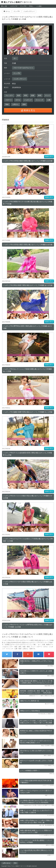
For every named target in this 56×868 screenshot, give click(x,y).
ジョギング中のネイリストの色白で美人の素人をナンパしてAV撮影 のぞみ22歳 (28, 497)
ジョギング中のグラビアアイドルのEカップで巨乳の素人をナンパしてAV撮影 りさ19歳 (28, 540)
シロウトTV (14, 6)
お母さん (16, 104)
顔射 (33, 95)
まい (15, 58)
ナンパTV (23, 6)
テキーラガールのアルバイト (23, 68)
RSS (15, 863)
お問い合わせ (7, 863)
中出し (31, 6)
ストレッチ (39, 100)
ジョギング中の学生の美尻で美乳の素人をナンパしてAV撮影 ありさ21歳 (28, 285)
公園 (49, 100)
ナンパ (47, 95)
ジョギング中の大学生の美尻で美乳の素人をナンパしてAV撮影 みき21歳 (28, 245)
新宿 (40, 95)
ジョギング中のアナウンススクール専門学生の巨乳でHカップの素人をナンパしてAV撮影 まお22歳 (28, 626)
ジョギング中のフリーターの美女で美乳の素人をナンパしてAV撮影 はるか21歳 (28, 583)
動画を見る (49, 157)
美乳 (26, 95)
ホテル (18, 100)
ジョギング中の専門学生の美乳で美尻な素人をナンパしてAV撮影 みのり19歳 (28, 327)
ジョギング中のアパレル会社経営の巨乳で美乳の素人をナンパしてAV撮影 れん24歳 (27, 454)
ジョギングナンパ (20, 79)
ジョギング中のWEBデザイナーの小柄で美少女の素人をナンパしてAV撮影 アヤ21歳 (28, 203)
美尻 (19, 95)
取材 (7, 104)
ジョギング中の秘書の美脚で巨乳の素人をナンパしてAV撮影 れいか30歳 (28, 412)
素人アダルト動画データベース (18, 2)
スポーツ (9, 100)
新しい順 (4, 6)
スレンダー (9, 95)
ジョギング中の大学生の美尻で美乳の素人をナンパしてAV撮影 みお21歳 (28, 161)
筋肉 (24, 104)
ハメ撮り (39, 6)
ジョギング (28, 100)
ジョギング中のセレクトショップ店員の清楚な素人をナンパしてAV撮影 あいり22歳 (27, 370)
